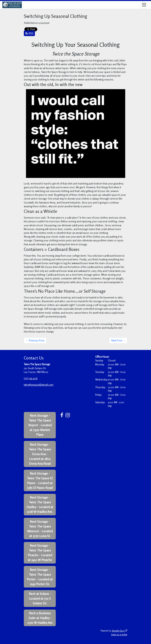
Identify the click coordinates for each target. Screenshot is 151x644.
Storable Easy (119, 631)
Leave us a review (119, 634)
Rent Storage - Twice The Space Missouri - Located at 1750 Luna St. (40, 529)
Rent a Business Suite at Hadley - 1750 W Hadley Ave (40, 618)
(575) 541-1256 (31, 378)
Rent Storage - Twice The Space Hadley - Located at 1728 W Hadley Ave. (40, 504)
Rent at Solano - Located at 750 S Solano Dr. (40, 598)
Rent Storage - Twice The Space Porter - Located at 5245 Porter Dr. (40, 577)
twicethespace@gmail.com (39, 385)
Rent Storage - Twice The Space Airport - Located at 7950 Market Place (40, 425)
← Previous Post (35, 340)
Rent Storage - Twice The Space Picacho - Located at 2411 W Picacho (40, 553)
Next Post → (118, 340)
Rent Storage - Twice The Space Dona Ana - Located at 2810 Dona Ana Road (40, 454)
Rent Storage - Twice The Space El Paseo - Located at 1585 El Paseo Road (40, 481)
